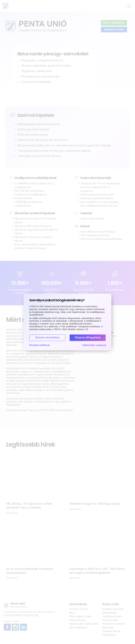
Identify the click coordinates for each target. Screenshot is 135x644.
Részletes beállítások (40, 345)
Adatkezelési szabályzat (94, 345)
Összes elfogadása (88, 338)
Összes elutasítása (47, 338)
